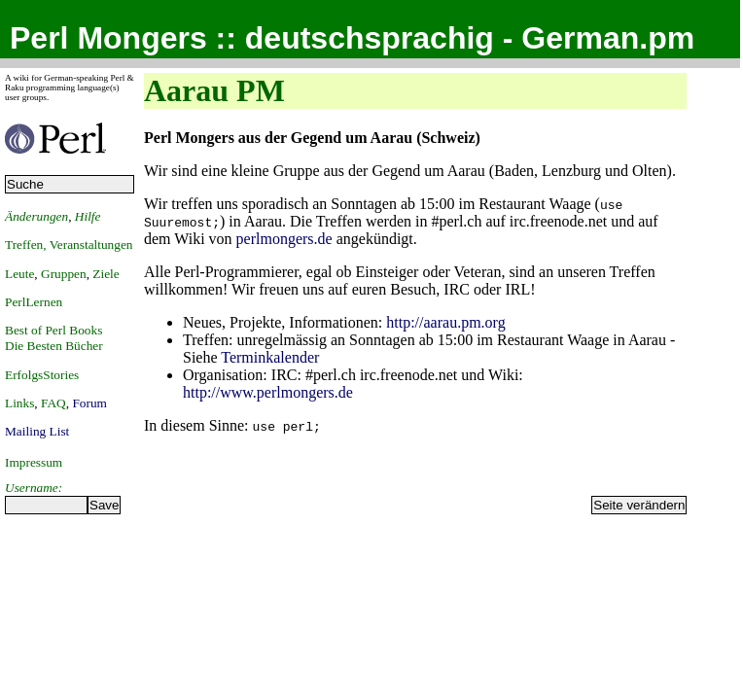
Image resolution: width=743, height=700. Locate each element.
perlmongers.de (284, 239)
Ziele (106, 274)
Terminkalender (270, 357)
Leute (19, 274)
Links (19, 403)
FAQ (53, 403)
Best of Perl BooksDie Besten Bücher (54, 338)
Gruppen (64, 274)
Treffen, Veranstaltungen (69, 245)
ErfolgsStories (42, 375)
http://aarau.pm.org (445, 322)
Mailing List (37, 431)
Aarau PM (214, 90)
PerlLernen (34, 302)
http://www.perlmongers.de (268, 392)
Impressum (34, 462)
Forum (89, 403)
